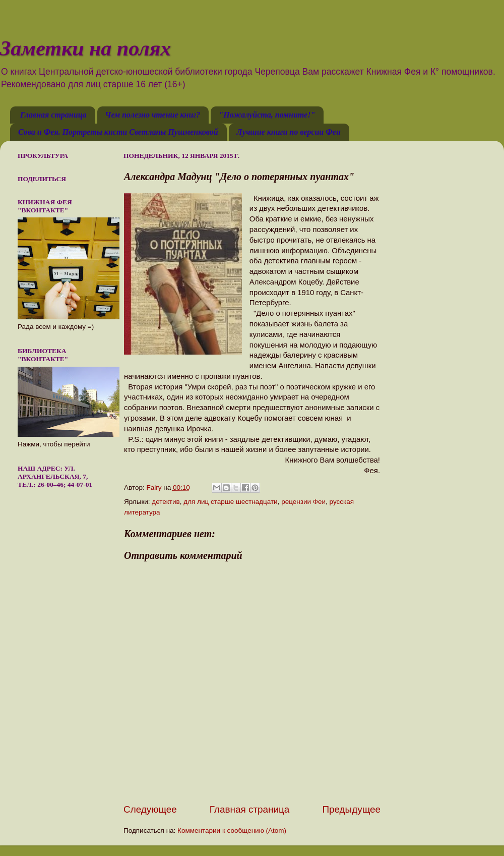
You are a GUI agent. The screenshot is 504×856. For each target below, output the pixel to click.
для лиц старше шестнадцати (230, 502)
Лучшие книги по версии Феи (289, 132)
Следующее (150, 809)
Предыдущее (351, 809)
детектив (166, 502)
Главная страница (53, 115)
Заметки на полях (85, 48)
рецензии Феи (303, 502)
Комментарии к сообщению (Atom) (232, 831)
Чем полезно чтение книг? (153, 115)
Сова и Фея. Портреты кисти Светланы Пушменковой (118, 132)
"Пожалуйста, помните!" (267, 115)
